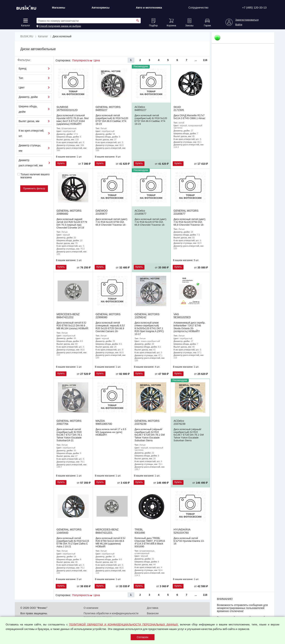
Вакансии (153, 613)
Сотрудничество (198, 8)
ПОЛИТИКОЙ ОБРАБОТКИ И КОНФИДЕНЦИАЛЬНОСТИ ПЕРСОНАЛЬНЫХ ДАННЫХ (124, 625)
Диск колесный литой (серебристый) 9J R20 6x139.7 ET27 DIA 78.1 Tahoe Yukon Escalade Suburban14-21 (69, 435)
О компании (91, 608)
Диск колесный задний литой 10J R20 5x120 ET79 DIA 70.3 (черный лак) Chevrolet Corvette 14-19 (72, 223)
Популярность (81, 60)
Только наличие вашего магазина (34, 176)
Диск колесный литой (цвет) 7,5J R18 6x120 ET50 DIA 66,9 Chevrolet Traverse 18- (112, 222)
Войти (239, 25)
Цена (97, 60)
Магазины (59, 8)
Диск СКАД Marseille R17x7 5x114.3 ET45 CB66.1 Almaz (189, 117)
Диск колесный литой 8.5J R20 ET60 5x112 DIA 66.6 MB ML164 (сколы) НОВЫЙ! (73, 326)
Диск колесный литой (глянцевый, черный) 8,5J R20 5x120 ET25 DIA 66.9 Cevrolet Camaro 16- (110, 327)
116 (205, 60)
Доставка (153, 608)
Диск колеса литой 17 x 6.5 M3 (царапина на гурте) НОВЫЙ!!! (111, 432)
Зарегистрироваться (247, 20)
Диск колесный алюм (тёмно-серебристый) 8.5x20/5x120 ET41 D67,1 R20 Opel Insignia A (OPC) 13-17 (149, 328)
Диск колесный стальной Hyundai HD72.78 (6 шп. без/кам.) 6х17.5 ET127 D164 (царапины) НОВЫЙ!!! (73, 120)
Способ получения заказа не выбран (60, 26)
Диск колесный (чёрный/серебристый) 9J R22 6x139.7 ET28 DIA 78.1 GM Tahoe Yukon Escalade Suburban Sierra (150, 435)
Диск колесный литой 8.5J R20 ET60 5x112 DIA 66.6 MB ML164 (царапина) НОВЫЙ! (110, 542)
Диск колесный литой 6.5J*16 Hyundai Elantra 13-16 (189, 541)
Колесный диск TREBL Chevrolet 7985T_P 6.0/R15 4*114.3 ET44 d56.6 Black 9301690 (150, 542)
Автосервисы (101, 8)
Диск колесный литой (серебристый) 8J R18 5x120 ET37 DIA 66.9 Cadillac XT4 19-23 (112, 120)
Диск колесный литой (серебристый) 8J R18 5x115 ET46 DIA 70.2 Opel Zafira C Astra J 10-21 (73, 542)
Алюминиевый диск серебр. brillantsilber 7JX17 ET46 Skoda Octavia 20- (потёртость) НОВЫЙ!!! (190, 327)
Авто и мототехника (149, 8)
